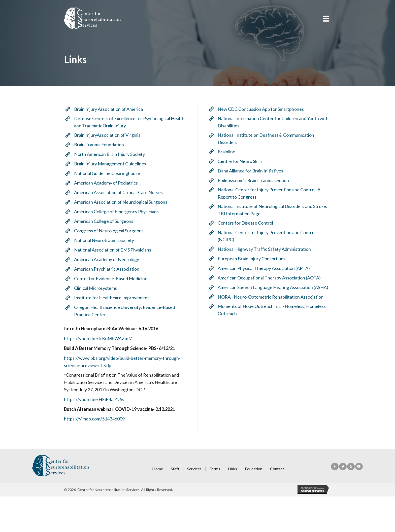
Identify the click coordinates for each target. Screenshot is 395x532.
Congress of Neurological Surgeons (107, 231)
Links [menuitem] (233, 469)
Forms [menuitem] (215, 469)
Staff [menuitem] (175, 469)
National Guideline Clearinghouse (105, 173)
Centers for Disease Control (247, 223)
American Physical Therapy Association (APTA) (266, 268)
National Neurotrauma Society (102, 240)
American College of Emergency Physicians (114, 211)
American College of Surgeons (102, 221)
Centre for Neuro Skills (242, 161)
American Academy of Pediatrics (104, 183)
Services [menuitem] (194, 469)
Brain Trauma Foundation (97, 145)
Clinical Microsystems (93, 288)
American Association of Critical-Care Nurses (116, 192)
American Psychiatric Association (105, 269)
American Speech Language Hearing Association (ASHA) (275, 287)
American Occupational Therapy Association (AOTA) (271, 278)
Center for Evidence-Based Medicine (109, 278)
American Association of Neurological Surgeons (119, 202)
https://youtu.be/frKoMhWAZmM (96, 338)
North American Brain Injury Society (107, 154)
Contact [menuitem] (277, 469)
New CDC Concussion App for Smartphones (263, 109)
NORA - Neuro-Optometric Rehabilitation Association (273, 297)
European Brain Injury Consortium (253, 259)
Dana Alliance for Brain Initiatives (252, 171)
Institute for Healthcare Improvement (110, 298)
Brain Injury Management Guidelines (108, 164)
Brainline (228, 152)
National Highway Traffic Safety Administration (266, 249)
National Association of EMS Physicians (111, 250)
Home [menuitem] (158, 469)
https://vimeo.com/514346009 (92, 419)
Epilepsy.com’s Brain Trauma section (255, 180)
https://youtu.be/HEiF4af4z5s (92, 399)
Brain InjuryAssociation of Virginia (105, 135)
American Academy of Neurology (105, 259)
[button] (335, 467)
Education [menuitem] (254, 469)
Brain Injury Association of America (106, 109)
